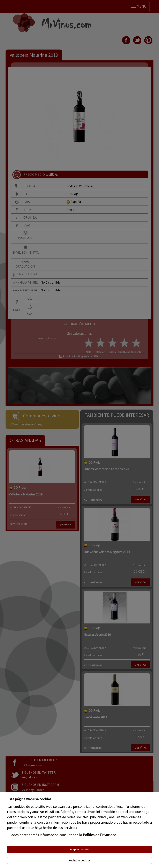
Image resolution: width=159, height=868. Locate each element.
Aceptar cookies (80, 849)
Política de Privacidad (100, 835)
